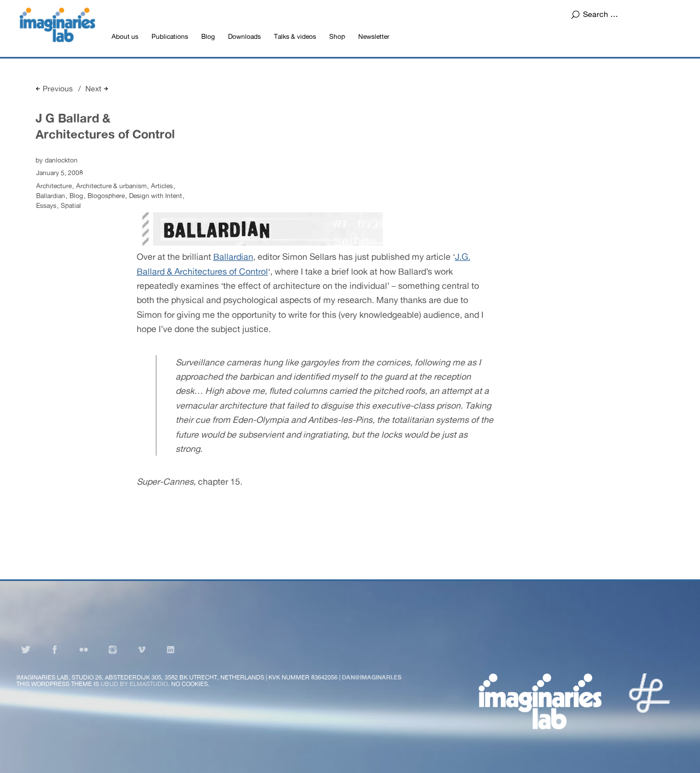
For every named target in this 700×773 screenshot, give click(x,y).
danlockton (61, 160)
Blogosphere (106, 196)
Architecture (54, 186)
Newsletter (374, 37)
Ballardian (51, 196)
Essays (46, 206)
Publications (170, 37)
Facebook (55, 649)
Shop (337, 37)
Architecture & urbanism (111, 186)
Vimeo (142, 649)
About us (125, 37)
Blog (208, 37)
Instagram (113, 649)
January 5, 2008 (60, 173)
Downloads (244, 37)
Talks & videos (295, 37)
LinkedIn (171, 649)
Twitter (26, 649)
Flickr (84, 649)
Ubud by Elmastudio (134, 684)
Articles (162, 186)
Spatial (71, 206)
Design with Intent (156, 196)
